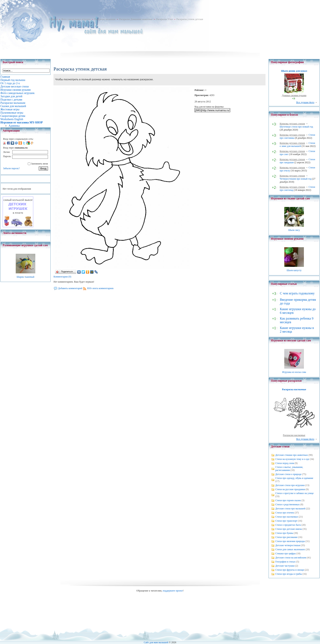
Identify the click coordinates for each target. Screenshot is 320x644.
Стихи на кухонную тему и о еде (292, 459)
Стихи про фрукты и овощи (290, 570)
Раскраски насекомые (294, 435)
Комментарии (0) (62, 277)
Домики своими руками (294, 95)
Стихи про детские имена (289, 529)
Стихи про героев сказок (288, 500)
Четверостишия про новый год (296, 179)
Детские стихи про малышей (290, 509)
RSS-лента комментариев (100, 288)
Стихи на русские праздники (290, 489)
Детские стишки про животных (292, 455)
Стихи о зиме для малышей (297, 145)
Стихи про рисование (286, 537)
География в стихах (285, 562)
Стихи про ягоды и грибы (289, 574)
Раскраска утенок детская (190, 19)
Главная (53, 19)
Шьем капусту (294, 270)
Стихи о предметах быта (288, 525)
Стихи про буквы (284, 533)
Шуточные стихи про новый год (296, 127)
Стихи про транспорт (286, 521)
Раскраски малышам (105, 19)
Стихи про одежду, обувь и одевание (294, 478)
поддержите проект (173, 591)
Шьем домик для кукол (294, 71)
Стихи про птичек (285, 513)
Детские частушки (285, 566)
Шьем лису (294, 230)
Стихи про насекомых (287, 517)
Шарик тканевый (25, 277)
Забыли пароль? (11, 168)
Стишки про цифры (286, 553)
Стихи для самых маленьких (290, 549)
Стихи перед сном (285, 463)
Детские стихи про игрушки (290, 485)
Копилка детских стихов (292, 124)
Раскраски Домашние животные (136, 19)
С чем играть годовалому (297, 293)
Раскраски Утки (164, 19)
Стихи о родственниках (287, 504)
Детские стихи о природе (288, 474)
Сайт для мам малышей (156, 642)
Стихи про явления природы (290, 541)
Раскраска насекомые (294, 389)
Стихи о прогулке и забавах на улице (294, 493)
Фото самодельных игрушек (76, 19)
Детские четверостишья (288, 545)
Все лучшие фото (305, 102)
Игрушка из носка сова (294, 372)
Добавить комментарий (70, 288)
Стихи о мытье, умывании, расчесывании (289, 469)
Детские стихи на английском (291, 558)
